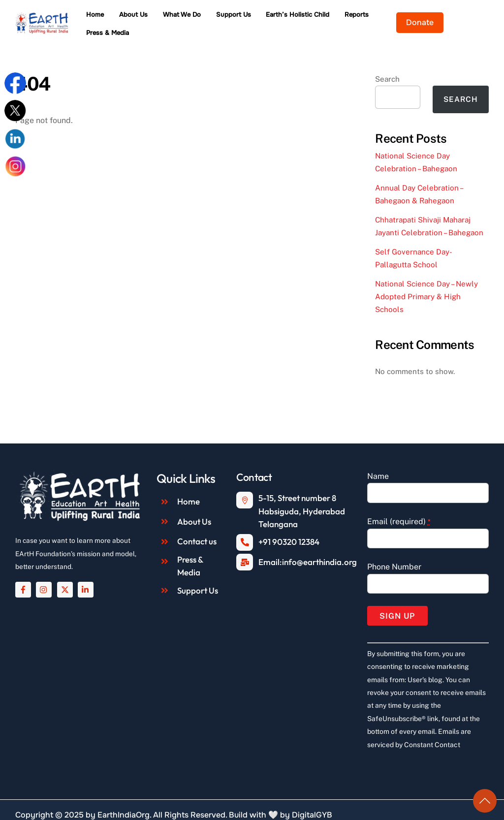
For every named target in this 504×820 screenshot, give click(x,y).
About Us (151, 18)
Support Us (251, 18)
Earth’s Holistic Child (315, 18)
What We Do (200, 18)
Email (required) (399, 510)
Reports (374, 18)
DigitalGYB (312, 803)
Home (113, 18)
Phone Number (394, 555)
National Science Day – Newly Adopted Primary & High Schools (426, 285)
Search (387, 67)
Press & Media (423, 18)
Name (378, 464)
